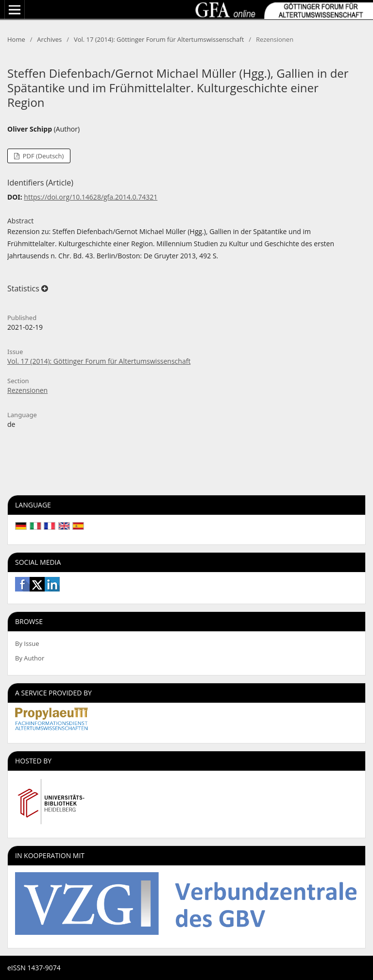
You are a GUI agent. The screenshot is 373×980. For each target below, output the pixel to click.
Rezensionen (27, 390)
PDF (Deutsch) (42, 156)
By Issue (27, 643)
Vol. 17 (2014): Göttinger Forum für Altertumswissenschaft (159, 39)
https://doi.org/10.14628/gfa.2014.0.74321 (91, 197)
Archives (49, 39)
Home (16, 39)
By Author (30, 658)
